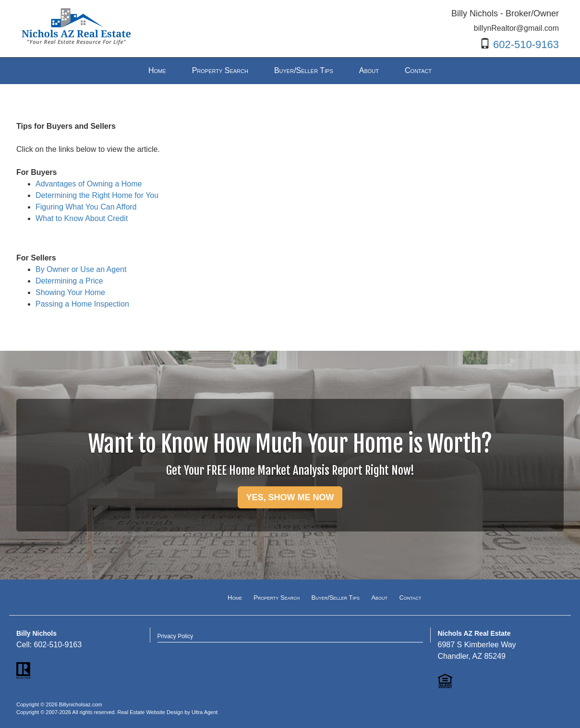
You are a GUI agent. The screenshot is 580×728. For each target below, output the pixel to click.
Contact (411, 598)
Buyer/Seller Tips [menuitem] (304, 70)
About (379, 598)
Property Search (277, 598)
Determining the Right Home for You (97, 195)
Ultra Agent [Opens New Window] (205, 712)
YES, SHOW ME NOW (290, 497)
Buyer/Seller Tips (336, 598)
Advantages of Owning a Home (89, 184)
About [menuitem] (369, 70)
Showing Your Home (70, 292)
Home (235, 598)
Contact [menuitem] (418, 70)
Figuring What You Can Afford (86, 207)
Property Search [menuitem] (220, 70)
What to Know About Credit (82, 218)
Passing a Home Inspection (82, 304)
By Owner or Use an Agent (81, 269)
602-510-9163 (526, 44)
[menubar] (290, 71)
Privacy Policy (175, 636)
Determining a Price (69, 281)
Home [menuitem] (157, 70)
